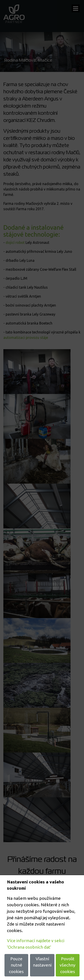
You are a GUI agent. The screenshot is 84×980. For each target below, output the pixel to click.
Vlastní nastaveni (42, 962)
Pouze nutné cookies (16, 965)
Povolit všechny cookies (68, 965)
